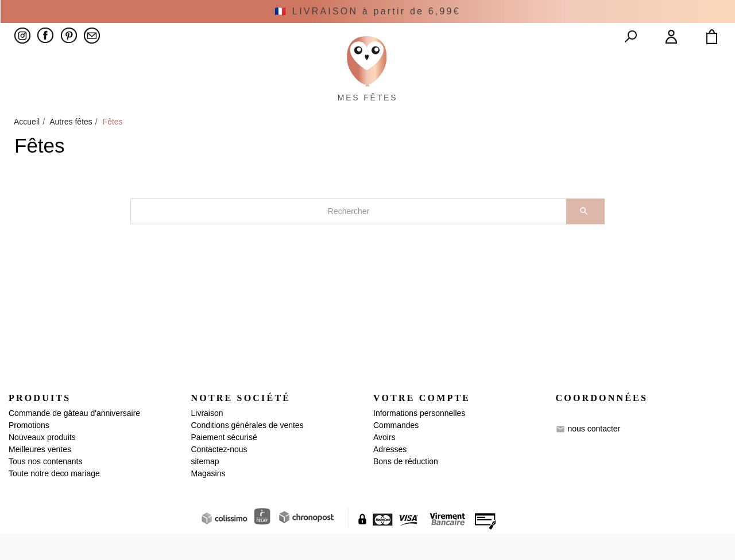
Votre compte (422, 424)
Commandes (396, 451)
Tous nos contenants (45, 487)
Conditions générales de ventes (247, 451)
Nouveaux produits (42, 463)
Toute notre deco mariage (54, 499)
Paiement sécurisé (224, 463)
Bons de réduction (406, 487)
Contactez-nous (219, 475)
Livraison (207, 439)
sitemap (205, 487)
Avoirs (384, 463)
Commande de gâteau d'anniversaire (74, 439)
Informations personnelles (419, 439)
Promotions (29, 451)
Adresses (390, 475)
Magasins (208, 499)
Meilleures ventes (40, 475)
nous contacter (594, 454)
